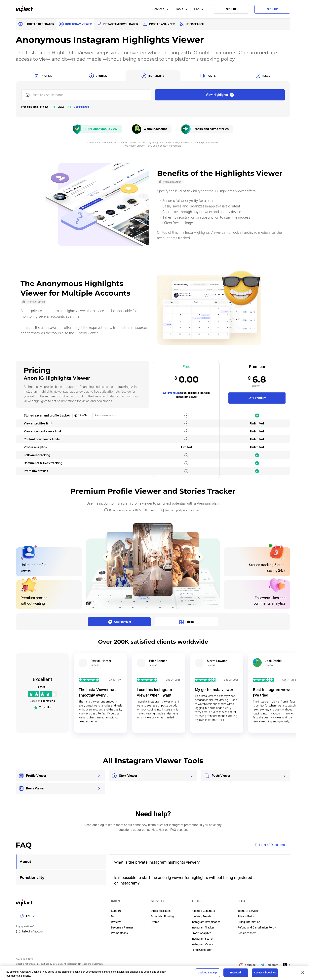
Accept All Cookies (265, 973)
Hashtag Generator (203, 911)
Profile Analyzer (201, 933)
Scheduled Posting (162, 916)
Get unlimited (81, 107)
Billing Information (249, 922)
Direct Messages (161, 911)
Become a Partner (122, 927)
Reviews (116, 922)
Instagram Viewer (202, 944)
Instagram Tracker (203, 927)
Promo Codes (119, 933)
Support (116, 911)
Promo (155, 922)
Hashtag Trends (201, 916)
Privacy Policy (246, 916)
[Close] (303, 973)
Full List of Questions (273, 845)
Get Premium (171, 393)
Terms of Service (248, 911)
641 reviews (48, 701)
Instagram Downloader (206, 922)
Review (95, 665)
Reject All (236, 973)
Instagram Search (202, 939)
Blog (114, 916)
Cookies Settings (208, 973)
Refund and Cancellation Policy (257, 927)
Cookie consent (247, 933)
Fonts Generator (202, 950)
